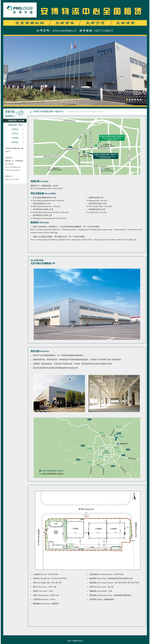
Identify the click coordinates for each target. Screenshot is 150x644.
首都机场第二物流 (15, 125)
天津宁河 (15, 134)
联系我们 (15, 142)
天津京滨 (15, 129)
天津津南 (15, 138)
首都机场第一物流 (15, 121)
